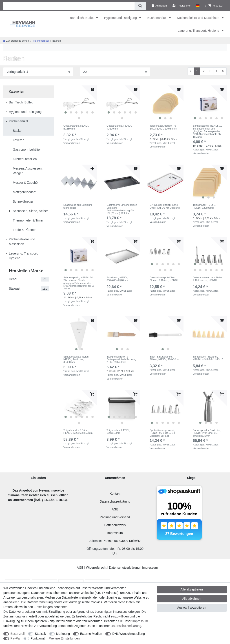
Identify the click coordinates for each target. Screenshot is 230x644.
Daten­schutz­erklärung (126, 626)
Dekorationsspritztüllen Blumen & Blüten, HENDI (164, 279)
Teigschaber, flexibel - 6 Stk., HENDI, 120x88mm (163, 127)
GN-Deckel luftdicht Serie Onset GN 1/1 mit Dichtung (165, 206)
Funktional (38, 638)
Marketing (63, 634)
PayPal (15, 638)
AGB (115, 509)
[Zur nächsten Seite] (217, 71)
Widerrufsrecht (96, 568)
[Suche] (140, 6)
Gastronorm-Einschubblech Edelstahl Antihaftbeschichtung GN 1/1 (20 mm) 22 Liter (122, 209)
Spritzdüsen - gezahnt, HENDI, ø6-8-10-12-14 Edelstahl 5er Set (162, 433)
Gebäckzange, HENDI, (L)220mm (119, 127)
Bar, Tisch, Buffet (82, 18)
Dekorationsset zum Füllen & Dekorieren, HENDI (208, 279)
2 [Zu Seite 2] (204, 71)
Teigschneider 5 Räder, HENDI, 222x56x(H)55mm (78, 432)
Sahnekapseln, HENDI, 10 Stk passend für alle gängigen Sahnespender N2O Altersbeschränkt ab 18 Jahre (207, 131)
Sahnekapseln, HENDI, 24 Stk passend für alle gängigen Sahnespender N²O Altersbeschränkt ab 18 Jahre (79, 283)
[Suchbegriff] (69, 6)
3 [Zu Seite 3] (210, 71)
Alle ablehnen (192, 599)
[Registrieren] (182, 6)
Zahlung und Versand (115, 517)
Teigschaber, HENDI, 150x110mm (118, 432)
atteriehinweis (116, 525)
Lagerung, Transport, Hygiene (199, 31)
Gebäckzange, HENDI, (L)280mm (76, 127)
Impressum (115, 533)
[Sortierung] (38, 72)
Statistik (40, 634)
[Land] (198, 6)
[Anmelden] (159, 6)
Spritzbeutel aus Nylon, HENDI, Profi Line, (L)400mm (76, 359)
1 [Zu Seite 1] (197, 71)
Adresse (95, 541)
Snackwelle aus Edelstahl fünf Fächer (78, 206)
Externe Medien (91, 634)
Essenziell (18, 634)
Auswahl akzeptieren (192, 608)
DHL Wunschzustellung (129, 634)
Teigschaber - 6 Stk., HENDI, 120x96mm (204, 206)
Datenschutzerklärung (115, 501)
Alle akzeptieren (192, 589)
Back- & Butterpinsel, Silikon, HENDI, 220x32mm (165, 358)
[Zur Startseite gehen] (16, 41)
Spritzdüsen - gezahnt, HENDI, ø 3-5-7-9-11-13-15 (208, 358)
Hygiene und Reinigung (121, 18)
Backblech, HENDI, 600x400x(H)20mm (117, 279)
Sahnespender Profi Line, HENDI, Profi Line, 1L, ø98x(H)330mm (207, 433)
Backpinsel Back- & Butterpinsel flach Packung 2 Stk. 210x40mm (121, 359)
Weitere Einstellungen (64, 638)
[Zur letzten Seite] (223, 71)
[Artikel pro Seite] (115, 72)
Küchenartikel (157, 18)
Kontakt (115, 494)
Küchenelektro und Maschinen (199, 18)
